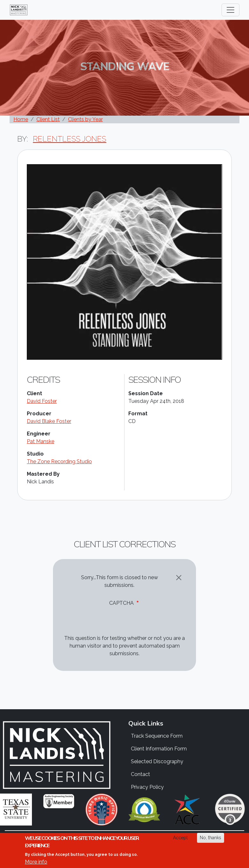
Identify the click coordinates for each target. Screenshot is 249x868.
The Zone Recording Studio (59, 461)
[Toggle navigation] (230, 10)
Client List (48, 119)
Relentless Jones (70, 139)
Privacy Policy (147, 787)
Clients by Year (85, 119)
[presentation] (111, 622)
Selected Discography (157, 761)
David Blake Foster (49, 421)
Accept (180, 838)
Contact (140, 774)
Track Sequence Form (157, 736)
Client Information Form (159, 749)
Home (21, 119)
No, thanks (211, 838)
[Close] (179, 578)
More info (36, 862)
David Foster (42, 401)
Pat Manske (41, 441)
